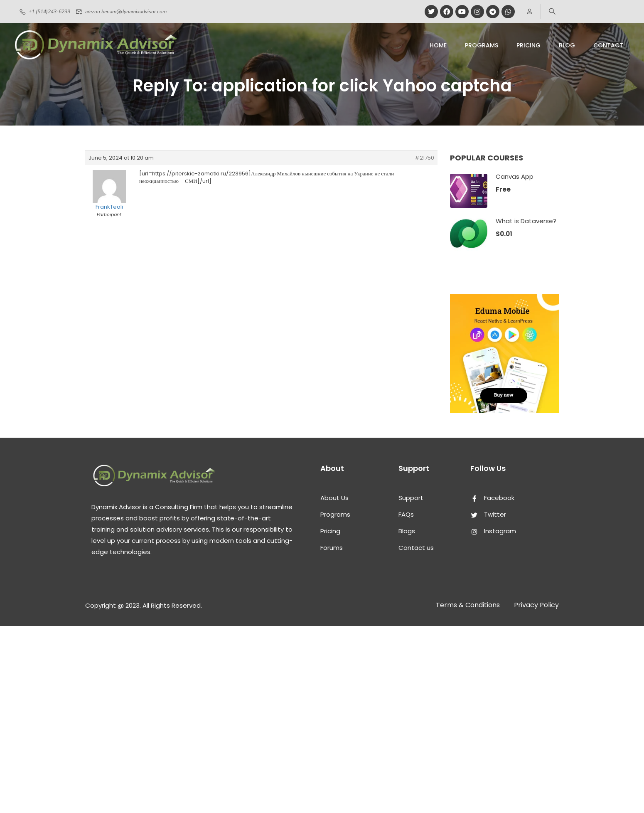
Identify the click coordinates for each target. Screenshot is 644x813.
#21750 (424, 158)
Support (411, 498)
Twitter (488, 514)
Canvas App (515, 176)
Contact (608, 45)
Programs (482, 45)
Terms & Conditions (468, 605)
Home (438, 45)
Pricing (330, 531)
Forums (332, 548)
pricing (528, 45)
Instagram (493, 531)
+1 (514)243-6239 (44, 12)
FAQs (406, 514)
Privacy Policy (536, 605)
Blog (567, 45)
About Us (334, 498)
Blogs (407, 531)
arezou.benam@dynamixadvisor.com (121, 12)
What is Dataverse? (526, 221)
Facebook (492, 498)
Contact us (416, 548)
